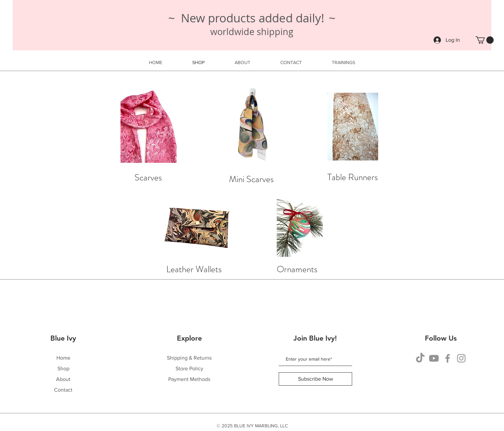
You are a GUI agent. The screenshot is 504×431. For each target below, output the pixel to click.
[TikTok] (420, 358)
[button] (485, 40)
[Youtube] (434, 358)
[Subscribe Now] (315, 379)
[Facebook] (448, 358)
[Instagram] (461, 358)
